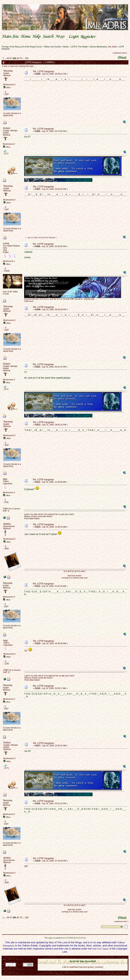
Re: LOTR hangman (44, 71)
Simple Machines (96, 957)
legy (5, 479)
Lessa (6, 243)
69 (18, 58)
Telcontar (8, 71)
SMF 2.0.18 (66, 957)
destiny (7, 524)
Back (83, 972)
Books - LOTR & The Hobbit (75, 47)
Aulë (114, 47)
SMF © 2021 (80, 957)
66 (8, 58)
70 (21, 58)
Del (110, 47)
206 (27, 58)
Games (93, 47)
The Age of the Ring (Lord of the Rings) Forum (22, 47)
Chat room (29, 301)
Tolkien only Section (52, 47)
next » (124, 53)
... (6, 58)
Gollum (7, 128)
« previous (117, 53)
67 (11, 58)
